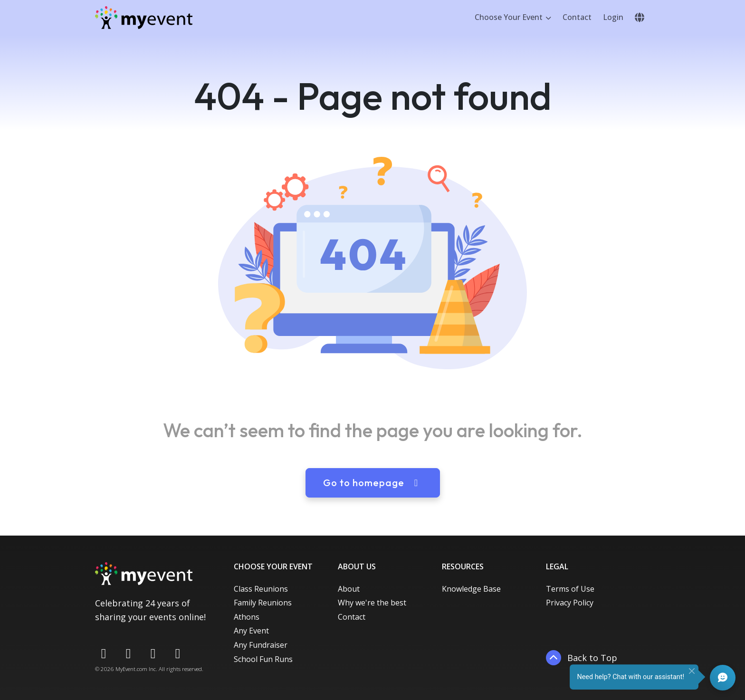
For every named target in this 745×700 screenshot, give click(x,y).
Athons (247, 617)
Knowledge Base (471, 589)
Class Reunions (261, 589)
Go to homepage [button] (373, 483)
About (349, 589)
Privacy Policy (570, 603)
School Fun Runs (263, 659)
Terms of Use (570, 589)
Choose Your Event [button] (510, 17)
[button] (640, 18)
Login (613, 17)
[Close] (692, 671)
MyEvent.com (131, 669)
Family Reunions (263, 603)
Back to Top (582, 658)
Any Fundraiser (261, 645)
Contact (577, 17)
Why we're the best (372, 603)
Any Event (251, 631)
